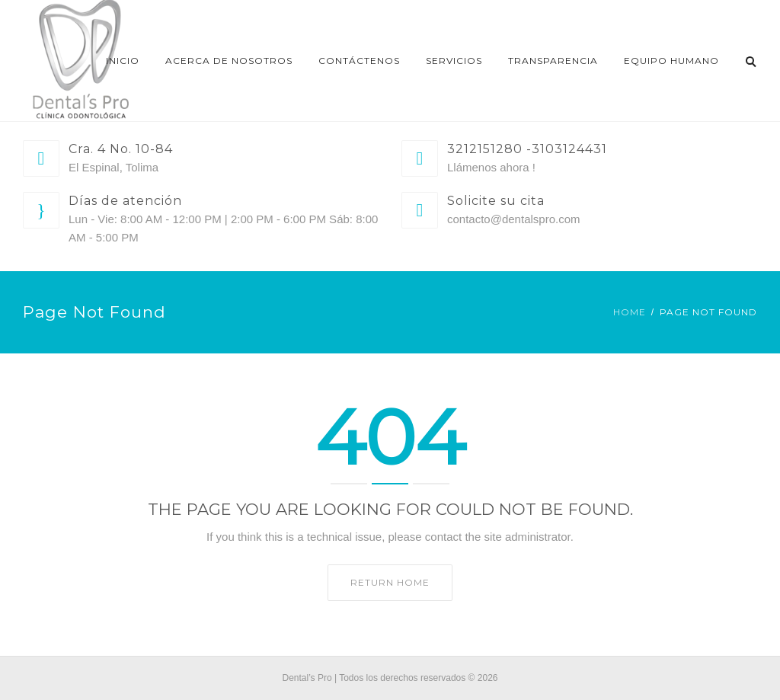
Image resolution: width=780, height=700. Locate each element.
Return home (390, 582)
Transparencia (553, 61)
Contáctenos (359, 61)
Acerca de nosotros (229, 61)
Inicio (123, 61)
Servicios (454, 61)
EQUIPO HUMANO (671, 61)
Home (630, 312)
